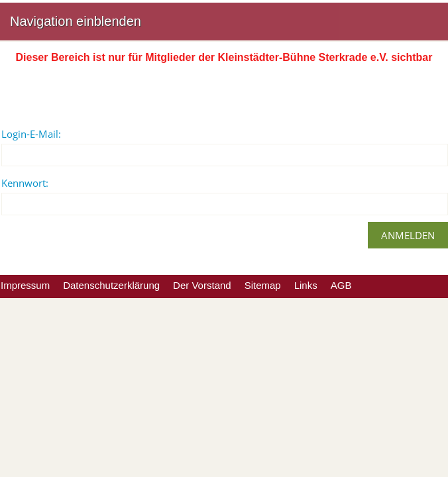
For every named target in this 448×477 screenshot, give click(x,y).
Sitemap (263, 285)
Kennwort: (25, 183)
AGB (341, 285)
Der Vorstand (202, 285)
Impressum (25, 285)
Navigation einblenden (76, 21)
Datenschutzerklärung (111, 285)
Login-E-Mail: (31, 134)
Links (306, 285)
